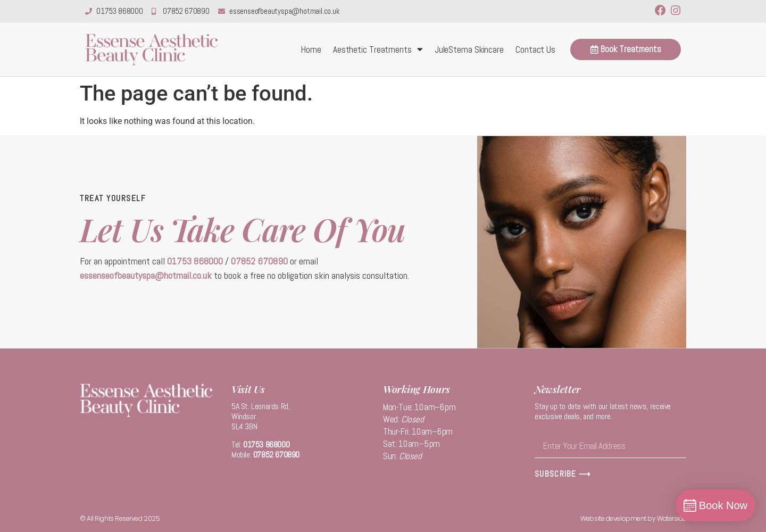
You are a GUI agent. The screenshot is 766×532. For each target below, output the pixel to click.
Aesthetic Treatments (378, 49)
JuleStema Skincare (469, 49)
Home (311, 49)
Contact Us (535, 49)
